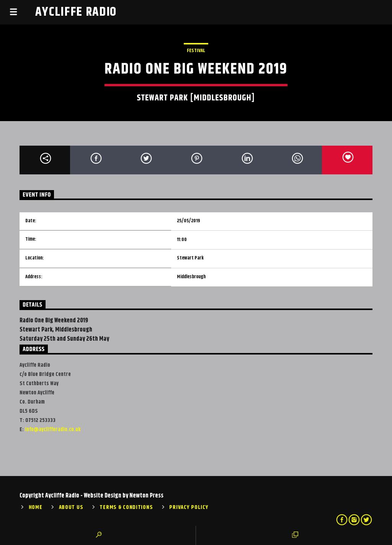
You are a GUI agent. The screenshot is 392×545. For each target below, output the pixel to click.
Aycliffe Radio (76, 12)
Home (36, 507)
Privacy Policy (189, 507)
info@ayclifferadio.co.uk (53, 430)
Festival (196, 51)
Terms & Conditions (126, 507)
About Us (71, 507)
